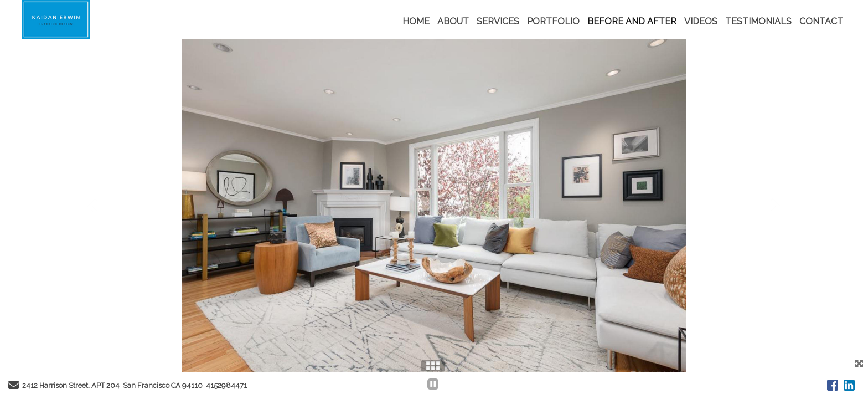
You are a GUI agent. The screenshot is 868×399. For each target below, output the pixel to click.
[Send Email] (14, 387)
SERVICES (498, 21)
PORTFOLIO (553, 21)
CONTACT (821, 21)
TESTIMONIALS (758, 21)
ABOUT (453, 21)
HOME (416, 21)
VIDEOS (701, 21)
